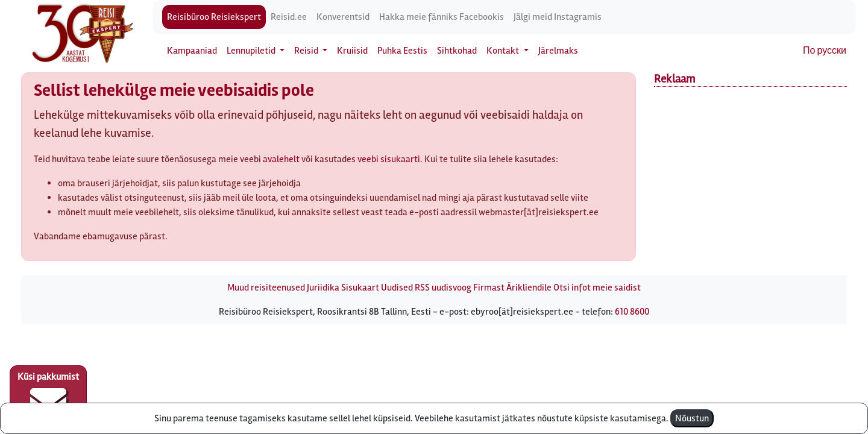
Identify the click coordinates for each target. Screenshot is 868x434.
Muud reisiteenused (266, 288)
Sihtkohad (457, 51)
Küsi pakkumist (48, 395)
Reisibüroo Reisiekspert (214, 17)
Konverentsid (343, 17)
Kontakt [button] (504, 51)
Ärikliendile (529, 288)
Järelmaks (558, 51)
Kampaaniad (192, 51)
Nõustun (692, 418)
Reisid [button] (307, 51)
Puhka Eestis (402, 51)
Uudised (397, 288)
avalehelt (281, 159)
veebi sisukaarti (389, 159)
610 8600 (632, 312)
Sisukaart (360, 288)
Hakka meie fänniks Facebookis (442, 17)
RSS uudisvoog (443, 288)
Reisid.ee (289, 17)
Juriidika (323, 288)
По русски (825, 51)
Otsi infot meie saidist (597, 288)
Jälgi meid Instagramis (558, 17)
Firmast (489, 288)
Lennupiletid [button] (252, 51)
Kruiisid (352, 51)
